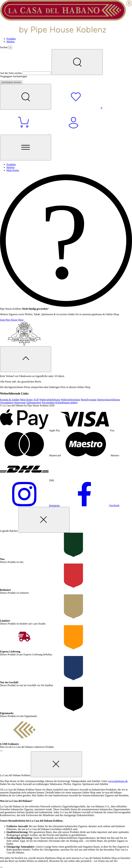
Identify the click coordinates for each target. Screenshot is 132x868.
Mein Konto (27, 400)
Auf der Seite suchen (11, 73)
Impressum (20, 403)
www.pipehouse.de (118, 781)
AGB (36, 400)
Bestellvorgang (89, 400)
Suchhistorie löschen (11, 82)
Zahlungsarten (34, 403)
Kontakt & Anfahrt (10, 400)
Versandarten (7, 403)
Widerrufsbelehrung (50, 400)
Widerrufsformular (70, 400)
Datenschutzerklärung (108, 400)
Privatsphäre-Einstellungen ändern (60, 403)
